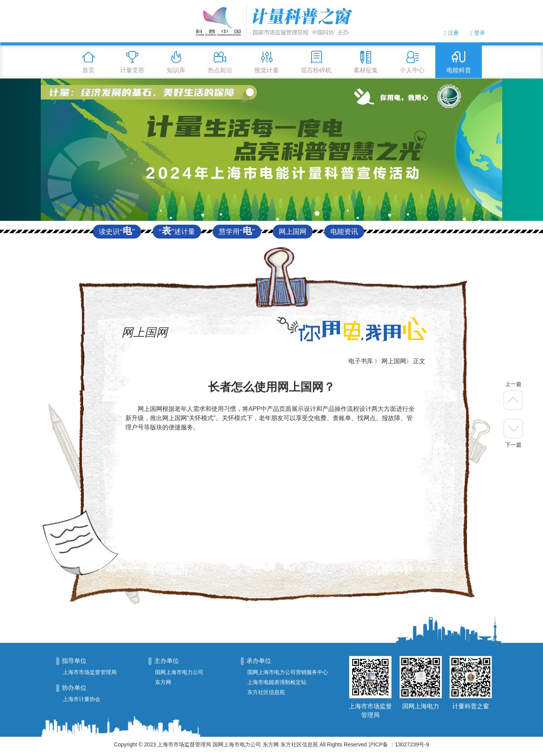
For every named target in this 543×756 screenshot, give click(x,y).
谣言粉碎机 (316, 70)
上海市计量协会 (82, 699)
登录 (478, 33)
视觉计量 (267, 70)
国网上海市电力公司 (179, 672)
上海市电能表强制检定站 (277, 682)
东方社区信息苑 (266, 692)
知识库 (176, 70)
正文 (419, 361)
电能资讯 (344, 232)
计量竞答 (132, 70)
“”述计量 (177, 232)
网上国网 (293, 232)
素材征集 (366, 70)
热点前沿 (220, 70)
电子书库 (361, 361)
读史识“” (117, 232)
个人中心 (412, 70)
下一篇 (513, 445)
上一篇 (513, 384)
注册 (451, 33)
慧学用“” (237, 232)
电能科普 (459, 70)
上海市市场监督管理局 (90, 672)
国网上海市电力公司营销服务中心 (288, 672)
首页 (88, 70)
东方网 (163, 682)
